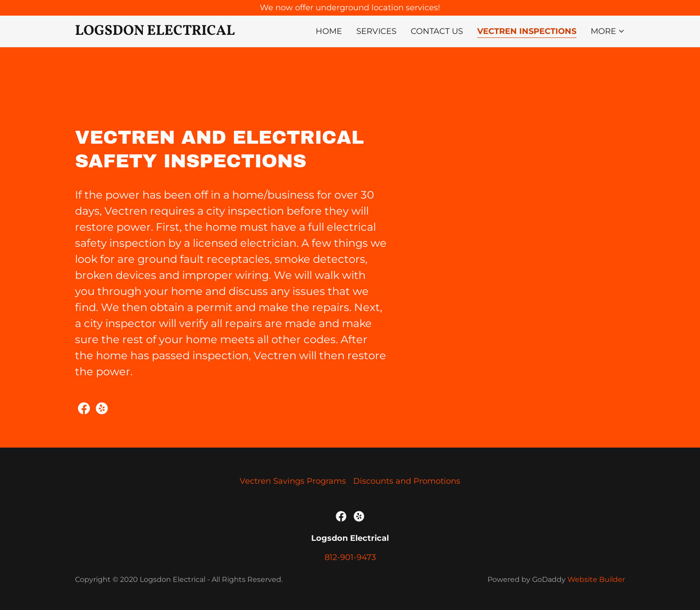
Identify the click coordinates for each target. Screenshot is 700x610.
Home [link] (329, 31)
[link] (158, 32)
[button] (608, 31)
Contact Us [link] (437, 31)
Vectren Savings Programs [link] (293, 481)
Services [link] (376, 31)
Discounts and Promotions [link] (407, 481)
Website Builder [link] (596, 579)
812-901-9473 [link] (350, 557)
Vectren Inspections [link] (527, 31)
